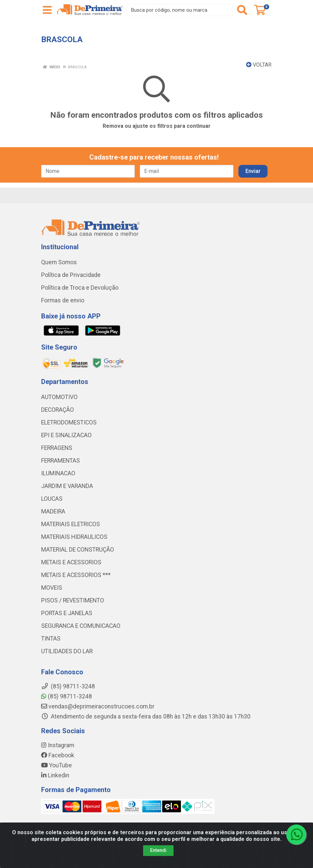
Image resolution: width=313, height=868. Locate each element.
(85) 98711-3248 (67, 696)
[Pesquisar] (242, 10)
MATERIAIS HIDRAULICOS (74, 537)
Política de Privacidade (71, 275)
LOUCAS (52, 499)
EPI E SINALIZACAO (66, 435)
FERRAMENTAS (61, 461)
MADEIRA (53, 511)
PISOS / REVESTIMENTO (73, 600)
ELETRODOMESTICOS (69, 422)
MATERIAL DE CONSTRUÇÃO (78, 550)
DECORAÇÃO (58, 410)
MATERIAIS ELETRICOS (71, 524)
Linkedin (55, 775)
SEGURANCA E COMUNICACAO (81, 626)
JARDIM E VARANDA (67, 486)
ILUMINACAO (58, 473)
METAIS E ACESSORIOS (71, 562)
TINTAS (51, 639)
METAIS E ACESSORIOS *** (76, 575)
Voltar (259, 65)
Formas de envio (63, 300)
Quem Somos (59, 262)
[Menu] (47, 10)
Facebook (58, 755)
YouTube (57, 765)
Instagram (58, 745)
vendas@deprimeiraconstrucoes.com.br (98, 706)
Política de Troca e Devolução (80, 288)
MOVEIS (52, 588)
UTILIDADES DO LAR (67, 651)
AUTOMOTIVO (59, 397)
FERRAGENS (57, 448)
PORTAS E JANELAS (67, 613)
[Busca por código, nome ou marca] (180, 10)
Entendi (158, 850)
